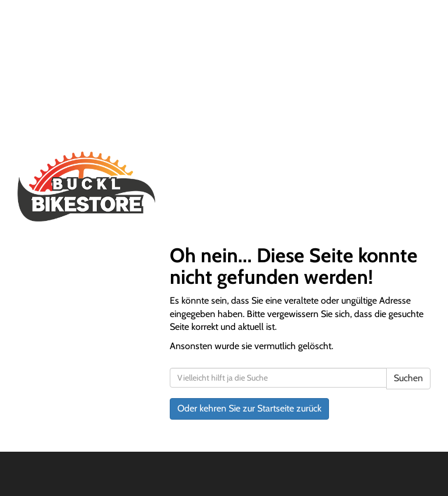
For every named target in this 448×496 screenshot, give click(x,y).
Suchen (408, 378)
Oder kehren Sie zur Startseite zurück (249, 408)
